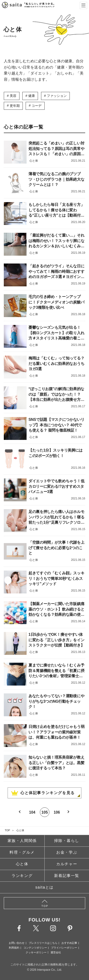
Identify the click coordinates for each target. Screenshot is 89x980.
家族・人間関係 (22, 841)
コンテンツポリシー (35, 948)
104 (32, 812)
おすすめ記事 (69, 943)
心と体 (20, 830)
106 (57, 812)
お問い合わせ (17, 943)
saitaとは (44, 887)
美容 (13, 96)
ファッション (57, 96)
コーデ (37, 106)
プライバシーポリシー (64, 948)
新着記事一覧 (67, 876)
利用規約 (14, 948)
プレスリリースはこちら (43, 943)
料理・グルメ (22, 852)
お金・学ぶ (67, 852)
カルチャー (67, 864)
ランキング (22, 876)
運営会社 (56, 952)
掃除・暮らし (67, 841)
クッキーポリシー (36, 952)
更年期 (15, 106)
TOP (7, 830)
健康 (32, 96)
